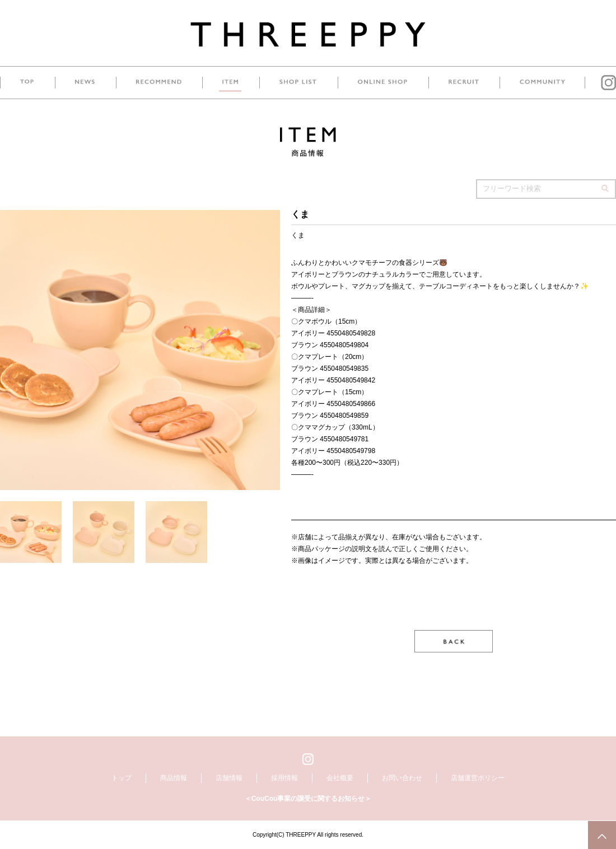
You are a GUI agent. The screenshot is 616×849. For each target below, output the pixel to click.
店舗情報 (229, 778)
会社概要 (340, 778)
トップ (122, 778)
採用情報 (284, 778)
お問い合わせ (402, 778)
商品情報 (174, 778)
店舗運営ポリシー (478, 778)
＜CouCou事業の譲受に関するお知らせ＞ (308, 799)
